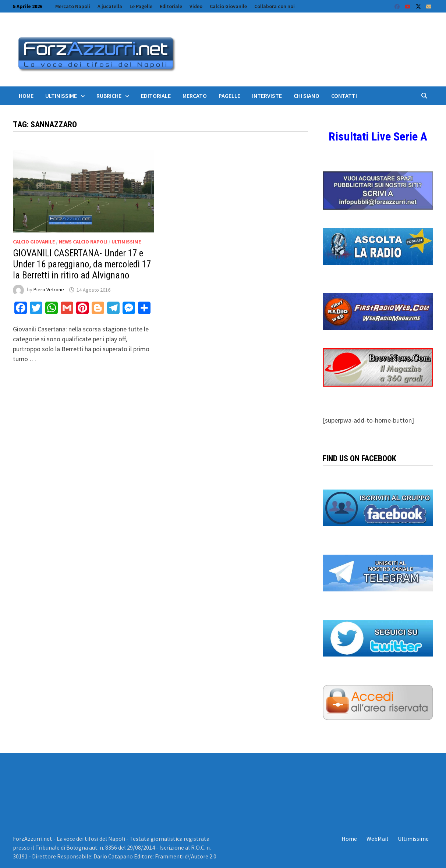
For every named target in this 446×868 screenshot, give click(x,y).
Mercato (195, 96)
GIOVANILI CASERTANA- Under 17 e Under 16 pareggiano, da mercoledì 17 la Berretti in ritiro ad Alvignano (82, 264)
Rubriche (109, 96)
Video (196, 6)
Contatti (344, 96)
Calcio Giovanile (228, 6)
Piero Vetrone (49, 290)
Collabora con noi (275, 6)
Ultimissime (61, 96)
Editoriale (171, 6)
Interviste (267, 96)
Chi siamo (307, 96)
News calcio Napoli (83, 242)
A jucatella (110, 6)
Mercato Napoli (73, 6)
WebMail (377, 839)
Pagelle (229, 96)
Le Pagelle (141, 6)
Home (26, 96)
